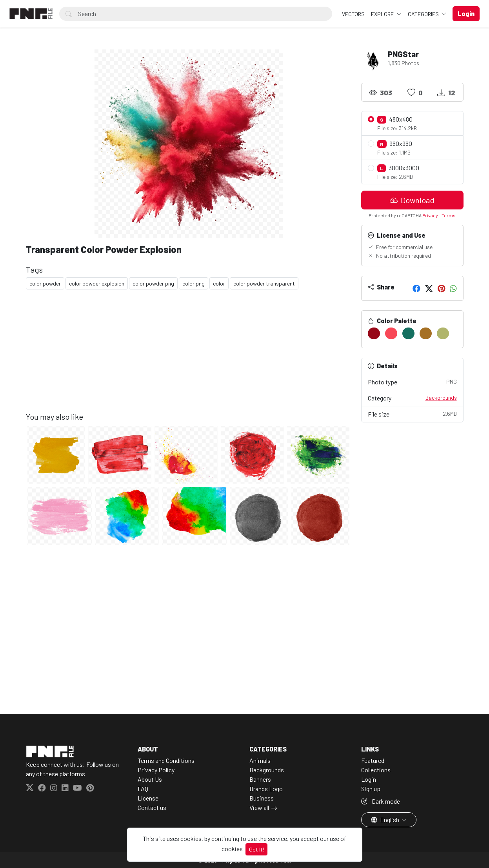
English (386, 820)
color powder (45, 283)
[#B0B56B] (443, 333)
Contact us (152, 807)
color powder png (153, 283)
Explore (383, 14)
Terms (449, 215)
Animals (260, 760)
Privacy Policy (156, 770)
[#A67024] (426, 333)
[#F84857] (391, 333)
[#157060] (408, 333)
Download (412, 200)
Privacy (430, 215)
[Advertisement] (189, 357)
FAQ (143, 789)
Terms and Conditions (166, 760)
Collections (376, 770)
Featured (373, 760)
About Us (150, 779)
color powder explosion (97, 283)
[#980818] (374, 333)
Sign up (371, 789)
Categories (424, 14)
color (219, 283)
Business (262, 798)
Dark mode (381, 801)
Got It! (256, 849)
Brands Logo (266, 789)
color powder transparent (264, 283)
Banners (260, 779)
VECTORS (353, 14)
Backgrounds (441, 398)
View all (259, 807)
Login (369, 779)
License (148, 798)
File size (412, 414)
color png (194, 283)
